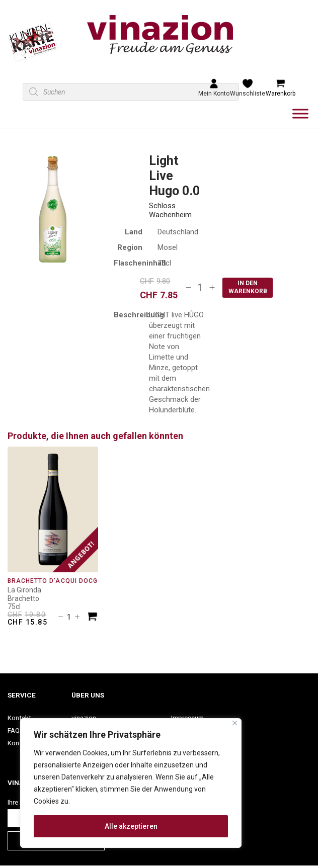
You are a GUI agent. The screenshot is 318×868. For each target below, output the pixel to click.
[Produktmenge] (200, 288)
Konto (17, 743)
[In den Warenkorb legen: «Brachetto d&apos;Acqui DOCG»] (93, 618)
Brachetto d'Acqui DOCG (53, 581)
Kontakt (19, 718)
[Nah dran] (235, 723)
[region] (131, 783)
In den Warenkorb (248, 287)
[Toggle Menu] (300, 113)
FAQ (14, 730)
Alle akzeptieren (131, 826)
